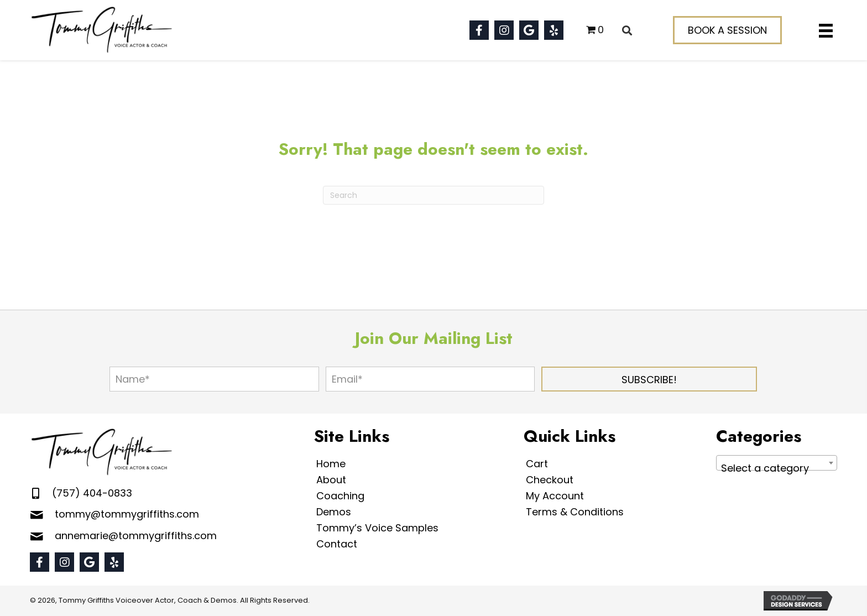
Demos (334, 512)
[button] (479, 30)
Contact (337, 544)
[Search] (433, 195)
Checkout (550, 480)
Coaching (340, 496)
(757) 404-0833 (92, 493)
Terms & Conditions (575, 512)
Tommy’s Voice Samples (377, 528)
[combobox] (777, 463)
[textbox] (777, 468)
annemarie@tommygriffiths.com (136, 536)
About (331, 480)
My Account (555, 496)
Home (331, 464)
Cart (537, 464)
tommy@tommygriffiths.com (127, 514)
